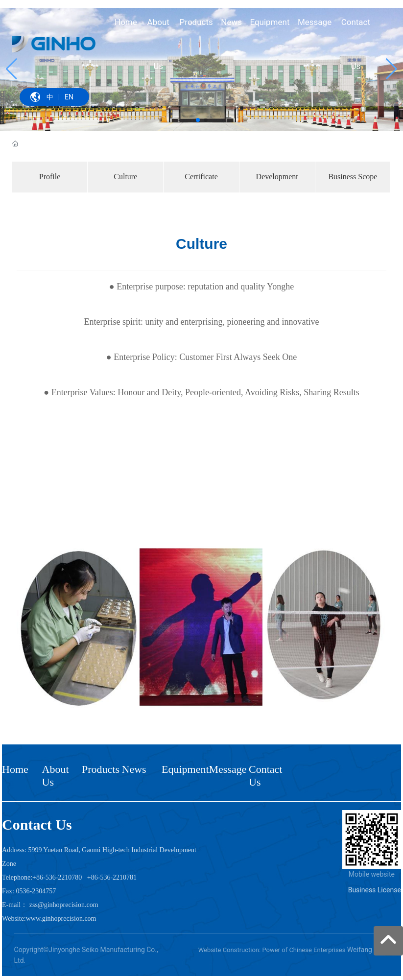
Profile (50, 177)
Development (277, 177)
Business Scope (353, 177)
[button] (198, 120)
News (134, 769)
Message (228, 769)
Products (101, 769)
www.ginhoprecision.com (61, 919)
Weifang (360, 950)
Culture (125, 177)
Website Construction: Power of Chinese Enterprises (272, 950)
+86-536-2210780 (57, 877)
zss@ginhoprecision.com (64, 905)
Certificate (201, 177)
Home (15, 769)
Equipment (185, 769)
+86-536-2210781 (112, 877)
